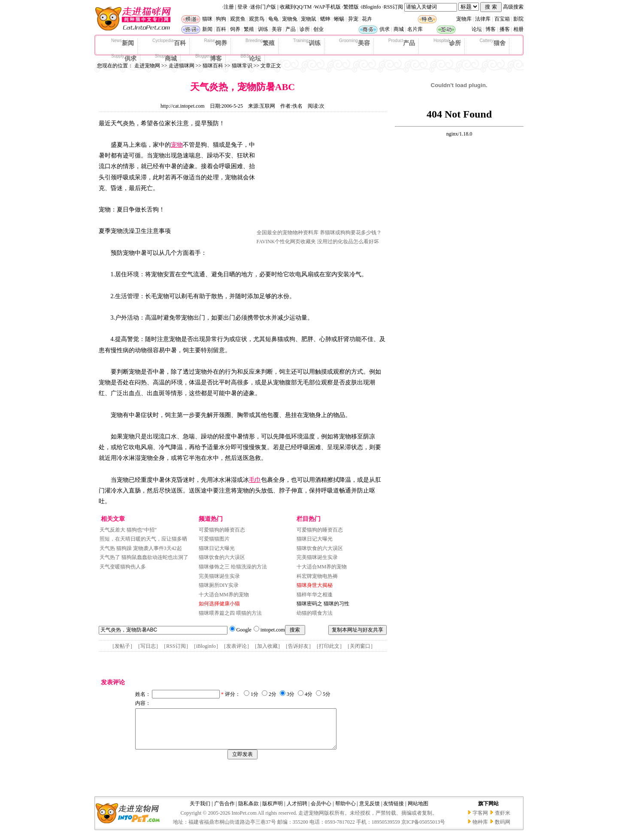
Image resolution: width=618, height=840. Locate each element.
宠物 (177, 145)
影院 (518, 19)
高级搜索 (513, 7)
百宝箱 (502, 19)
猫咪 (207, 19)
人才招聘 (297, 811)
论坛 (477, 29)
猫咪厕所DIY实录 (219, 585)
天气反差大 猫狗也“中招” (128, 530)
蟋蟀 (325, 19)
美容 (277, 29)
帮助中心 (345, 811)
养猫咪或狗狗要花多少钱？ (351, 233)
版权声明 (273, 811)
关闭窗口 (360, 646)
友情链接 (394, 811)
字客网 (480, 821)
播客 (505, 29)
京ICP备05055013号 (423, 830)
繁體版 (351, 7)
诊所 (305, 29)
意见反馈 (370, 811)
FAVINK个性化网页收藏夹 (286, 242)
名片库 (415, 29)
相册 (518, 29)
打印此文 (329, 646)
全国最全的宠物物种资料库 (288, 233)
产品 (291, 29)
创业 (318, 29)
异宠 (353, 19)
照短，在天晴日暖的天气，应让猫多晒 (143, 539)
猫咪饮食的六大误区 (222, 557)
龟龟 (273, 19)
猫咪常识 (242, 66)
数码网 (503, 830)
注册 (229, 7)
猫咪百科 (213, 66)
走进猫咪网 (182, 66)
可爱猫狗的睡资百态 (222, 530)
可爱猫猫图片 (214, 539)
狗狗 (221, 19)
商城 (399, 29)
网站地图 (418, 811)
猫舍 (492, 42)
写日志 (148, 646)
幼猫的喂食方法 (315, 613)
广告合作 (224, 811)
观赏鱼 (238, 19)
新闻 (207, 29)
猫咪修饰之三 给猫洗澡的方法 (233, 567)
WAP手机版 (327, 7)
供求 (385, 29)
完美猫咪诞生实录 (219, 576)
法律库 (483, 19)
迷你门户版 (263, 7)
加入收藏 (267, 646)
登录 (242, 7)
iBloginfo (371, 7)
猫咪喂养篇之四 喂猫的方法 (230, 613)
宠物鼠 (309, 19)
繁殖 (249, 29)
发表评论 (236, 646)
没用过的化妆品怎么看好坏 (348, 242)
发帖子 (122, 646)
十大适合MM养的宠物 (224, 595)
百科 (221, 29)
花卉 (367, 19)
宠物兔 (290, 19)
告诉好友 (298, 646)
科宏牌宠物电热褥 (317, 576)
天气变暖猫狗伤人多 (123, 567)
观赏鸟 (257, 19)
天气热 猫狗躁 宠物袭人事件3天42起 (141, 548)
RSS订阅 (393, 7)
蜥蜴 (339, 19)
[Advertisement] (321, 173)
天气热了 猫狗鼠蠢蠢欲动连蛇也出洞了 (144, 557)
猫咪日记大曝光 (217, 548)
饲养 (235, 29)
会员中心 (321, 811)
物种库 (480, 830)
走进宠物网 (147, 66)
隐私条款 (248, 811)
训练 (263, 29)
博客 (491, 29)
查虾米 (503, 821)
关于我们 (200, 811)
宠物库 (464, 19)
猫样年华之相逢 (315, 595)
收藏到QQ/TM (296, 7)
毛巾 (255, 480)
